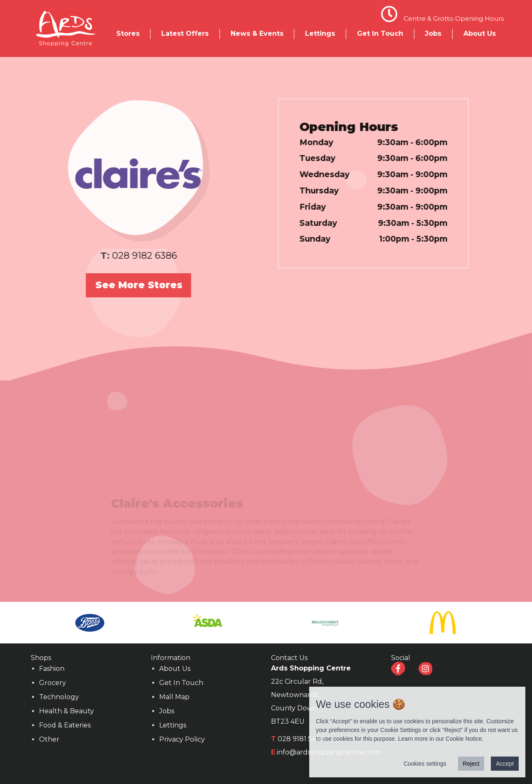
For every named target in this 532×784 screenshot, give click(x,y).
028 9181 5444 (301, 739)
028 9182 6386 (137, 255)
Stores (128, 33)
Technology (59, 697)
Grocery (53, 683)
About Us (480, 33)
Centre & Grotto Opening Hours (454, 19)
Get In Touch (380, 33)
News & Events (257, 33)
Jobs (433, 33)
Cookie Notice (464, 739)
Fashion (52, 669)
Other (49, 739)
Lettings (320, 33)
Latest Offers (185, 33)
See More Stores (131, 285)
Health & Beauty (66, 711)
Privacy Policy (182, 739)
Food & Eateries (65, 725)
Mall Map (174, 697)
